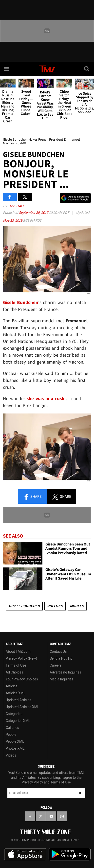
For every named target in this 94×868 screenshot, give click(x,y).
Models (77, 606)
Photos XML (15, 748)
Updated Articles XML (22, 707)
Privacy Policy (32, 782)
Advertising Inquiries (66, 672)
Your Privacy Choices (22, 679)
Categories (14, 714)
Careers (56, 665)
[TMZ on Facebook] (30, 816)
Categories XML (18, 721)
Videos (11, 755)
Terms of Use (16, 665)
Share (32, 497)
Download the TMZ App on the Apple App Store (25, 854)
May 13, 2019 (13, 220)
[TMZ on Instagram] (62, 816)
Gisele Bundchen (24, 606)
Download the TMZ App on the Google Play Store (70, 854)
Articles (12, 686)
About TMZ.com (18, 651)
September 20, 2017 (34, 212)
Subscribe (80, 793)
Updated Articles (18, 700)
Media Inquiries (62, 679)
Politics (55, 606)
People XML (15, 741)
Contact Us (58, 651)
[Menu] (7, 69)
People (11, 735)
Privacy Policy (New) (21, 658)
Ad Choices (14, 672)
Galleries (12, 728)
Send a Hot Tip (61, 658)
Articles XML (16, 693)
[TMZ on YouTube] (51, 816)
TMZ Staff (16, 206)
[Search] (87, 69)
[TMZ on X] (41, 816)
